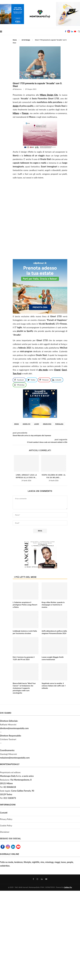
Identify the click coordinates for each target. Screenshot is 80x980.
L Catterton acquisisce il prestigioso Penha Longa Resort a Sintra (25, 605)
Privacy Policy (6, 819)
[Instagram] (69, 31)
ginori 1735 (26, 424)
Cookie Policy (6, 826)
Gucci (64, 370)
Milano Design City (49, 95)
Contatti (4, 813)
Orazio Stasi (47, 424)
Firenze (25, 113)
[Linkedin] (72, 31)
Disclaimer (5, 832)
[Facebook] (66, 31)
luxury (37, 424)
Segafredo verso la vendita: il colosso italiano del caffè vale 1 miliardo (54, 686)
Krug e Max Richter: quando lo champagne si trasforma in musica (53, 605)
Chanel (57, 370)
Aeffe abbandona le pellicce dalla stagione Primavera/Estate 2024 (54, 632)
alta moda (43, 370)
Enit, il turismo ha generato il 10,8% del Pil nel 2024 (24, 658)
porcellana (59, 424)
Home (15, 40)
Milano (16, 113)
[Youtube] (75, 31)
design (16, 106)
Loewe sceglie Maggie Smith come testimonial (53, 658)
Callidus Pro (68, 887)
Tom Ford (17, 374)
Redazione (18, 89)
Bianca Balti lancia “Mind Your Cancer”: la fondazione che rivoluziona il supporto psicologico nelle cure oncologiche (24, 688)
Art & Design (26, 40)
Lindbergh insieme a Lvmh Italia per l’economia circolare (25, 632)
